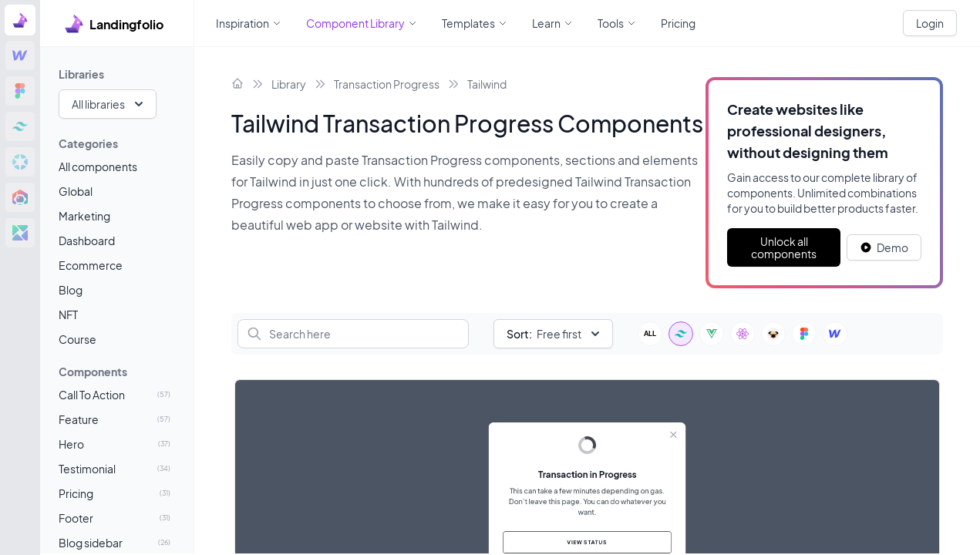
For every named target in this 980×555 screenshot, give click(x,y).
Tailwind (487, 84)
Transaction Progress (387, 84)
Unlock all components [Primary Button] (784, 247)
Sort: (519, 334)
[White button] (884, 247)
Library (289, 84)
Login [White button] (930, 23)
